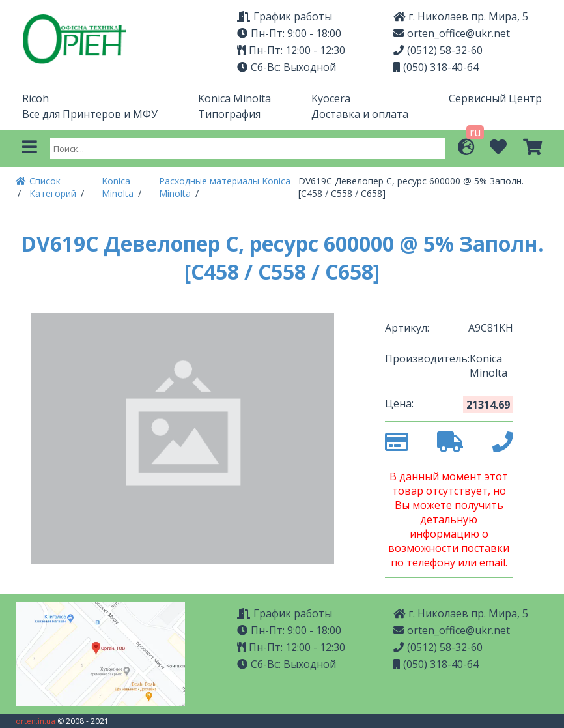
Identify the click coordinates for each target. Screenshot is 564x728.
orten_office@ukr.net (452, 33)
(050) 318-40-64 (436, 67)
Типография (229, 114)
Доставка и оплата (360, 114)
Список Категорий (54, 187)
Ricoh (35, 98)
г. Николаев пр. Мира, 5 (461, 16)
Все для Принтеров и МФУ (90, 114)
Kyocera (331, 98)
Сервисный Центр (495, 98)
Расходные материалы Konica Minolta (225, 187)
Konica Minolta (234, 98)
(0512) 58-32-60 (438, 50)
